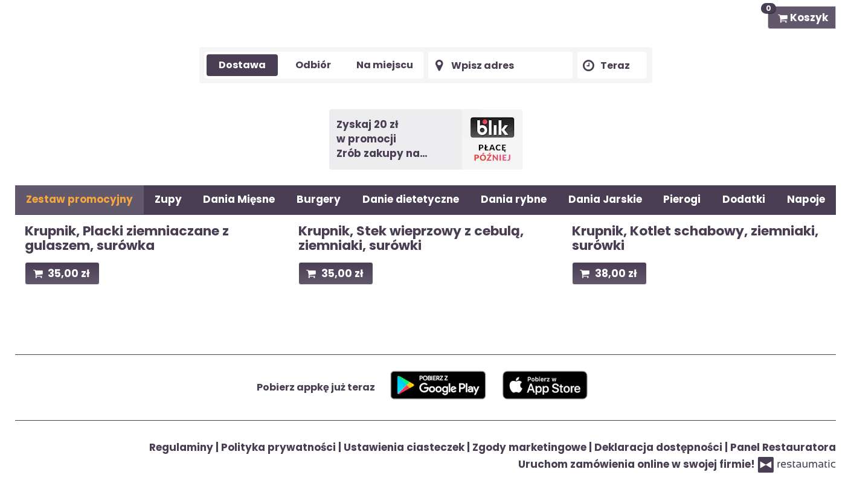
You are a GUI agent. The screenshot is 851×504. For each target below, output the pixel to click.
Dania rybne (514, 199)
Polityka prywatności (280, 447)
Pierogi (682, 199)
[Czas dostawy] (612, 65)
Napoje (806, 199)
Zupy (168, 199)
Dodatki (744, 199)
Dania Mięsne (239, 199)
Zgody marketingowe (531, 447)
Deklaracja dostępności (660, 447)
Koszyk (798, 15)
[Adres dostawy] (500, 65)
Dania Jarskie (605, 199)
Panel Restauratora (783, 447)
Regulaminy (182, 447)
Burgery (319, 199)
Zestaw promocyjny (79, 199)
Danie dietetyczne (411, 199)
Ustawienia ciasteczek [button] (405, 447)
